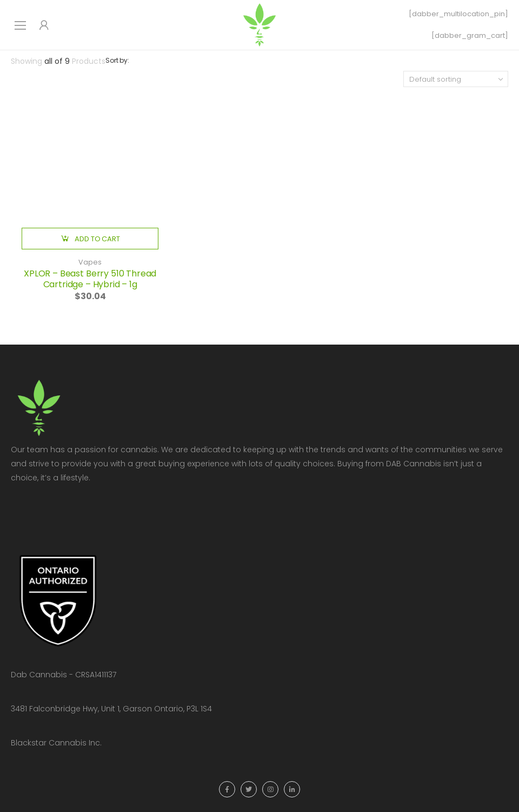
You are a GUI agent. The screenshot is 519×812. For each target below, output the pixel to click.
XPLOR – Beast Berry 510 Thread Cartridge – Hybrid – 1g (90, 279)
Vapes (90, 262)
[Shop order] (456, 79)
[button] (90, 239)
